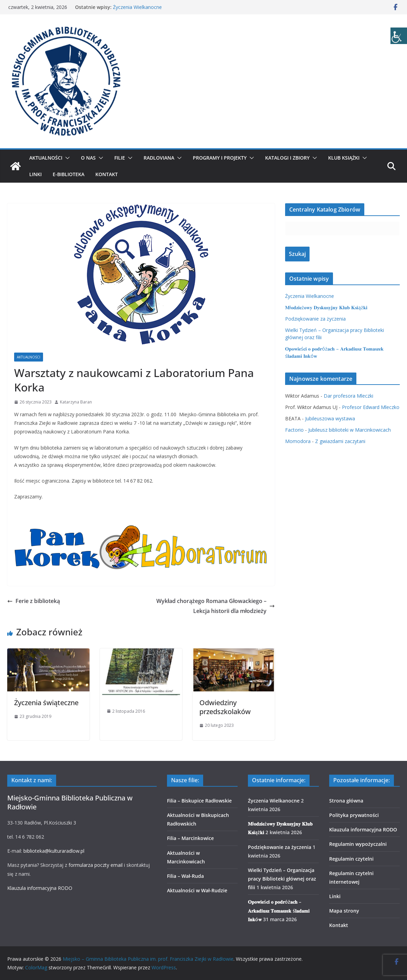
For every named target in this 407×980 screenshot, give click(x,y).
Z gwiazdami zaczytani (340, 441)
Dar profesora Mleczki (348, 396)
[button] (66, 158)
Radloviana (159, 158)
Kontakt (107, 174)
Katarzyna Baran (76, 402)
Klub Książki (344, 158)
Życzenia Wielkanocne (137, 7)
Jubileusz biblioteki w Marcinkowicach (349, 430)
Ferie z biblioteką (34, 601)
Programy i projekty (220, 158)
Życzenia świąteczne (46, 703)
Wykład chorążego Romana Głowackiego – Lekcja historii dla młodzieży (216, 606)
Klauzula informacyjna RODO (40, 888)
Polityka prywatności (354, 815)
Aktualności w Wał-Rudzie (197, 890)
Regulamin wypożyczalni (358, 844)
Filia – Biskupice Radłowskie (199, 801)
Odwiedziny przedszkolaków (225, 707)
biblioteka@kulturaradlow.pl (54, 851)
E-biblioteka (69, 174)
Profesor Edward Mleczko (371, 407)
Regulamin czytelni (351, 859)
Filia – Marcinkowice (190, 838)
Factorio (294, 430)
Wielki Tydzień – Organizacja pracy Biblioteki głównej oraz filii (282, 879)
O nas (88, 158)
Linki (35, 174)
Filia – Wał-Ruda (185, 876)
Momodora (298, 441)
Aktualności (46, 158)
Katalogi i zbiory (287, 158)
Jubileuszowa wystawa (330, 418)
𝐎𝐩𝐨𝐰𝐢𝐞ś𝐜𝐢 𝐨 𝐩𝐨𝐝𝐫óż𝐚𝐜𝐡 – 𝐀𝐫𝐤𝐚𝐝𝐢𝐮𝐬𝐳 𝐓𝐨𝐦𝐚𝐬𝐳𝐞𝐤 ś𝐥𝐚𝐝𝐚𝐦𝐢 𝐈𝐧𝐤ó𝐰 (279, 910)
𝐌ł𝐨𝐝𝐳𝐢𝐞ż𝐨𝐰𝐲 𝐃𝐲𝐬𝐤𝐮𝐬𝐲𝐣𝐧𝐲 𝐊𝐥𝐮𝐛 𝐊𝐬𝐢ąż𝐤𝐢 (326, 307)
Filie (120, 158)
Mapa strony (344, 911)
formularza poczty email (96, 865)
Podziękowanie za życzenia (315, 319)
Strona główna (346, 801)
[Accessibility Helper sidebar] (399, 36)
